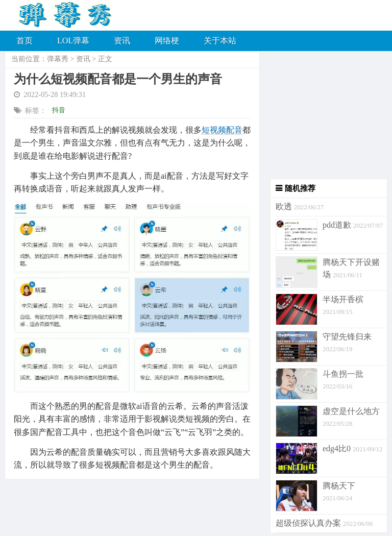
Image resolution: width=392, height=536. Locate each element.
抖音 (59, 110)
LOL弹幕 (73, 41)
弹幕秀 (58, 59)
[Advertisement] (324, 115)
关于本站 (220, 41)
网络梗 (167, 41)
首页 (24, 41)
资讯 (122, 41)
